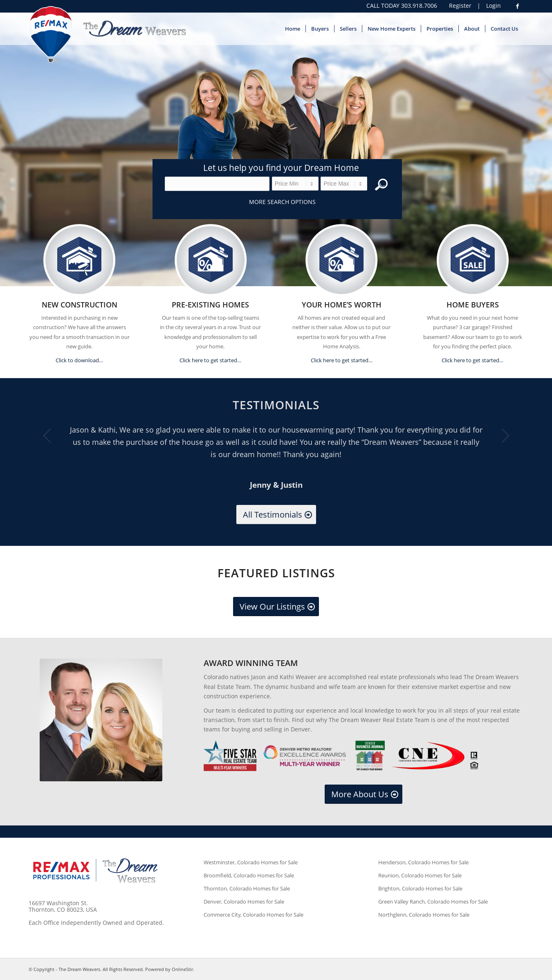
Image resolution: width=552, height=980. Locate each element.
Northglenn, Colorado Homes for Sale (424, 915)
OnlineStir (182, 969)
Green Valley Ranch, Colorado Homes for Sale (433, 902)
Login (494, 6)
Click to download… (79, 360)
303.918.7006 (419, 6)
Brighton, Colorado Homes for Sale (420, 888)
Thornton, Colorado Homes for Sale (247, 888)
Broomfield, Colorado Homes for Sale (249, 875)
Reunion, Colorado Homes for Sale (420, 875)
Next (505, 435)
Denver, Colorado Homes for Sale (244, 902)
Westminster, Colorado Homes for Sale (251, 862)
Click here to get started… (210, 360)
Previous (47, 435)
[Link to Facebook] (517, 6)
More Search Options (282, 202)
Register (460, 6)
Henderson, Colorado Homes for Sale (423, 862)
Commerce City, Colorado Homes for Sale (254, 915)
